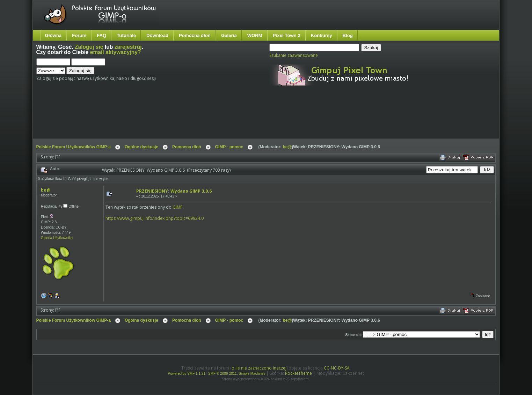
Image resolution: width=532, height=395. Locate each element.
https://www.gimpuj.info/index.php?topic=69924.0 (155, 218)
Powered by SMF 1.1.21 (187, 374)
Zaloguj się (89, 47)
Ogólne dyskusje (141, 147)
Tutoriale (126, 35)
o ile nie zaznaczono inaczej (259, 368)
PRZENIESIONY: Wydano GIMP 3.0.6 (174, 191)
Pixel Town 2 (287, 35)
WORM (255, 35)
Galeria (229, 35)
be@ (287, 147)
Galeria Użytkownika (57, 238)
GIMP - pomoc (229, 147)
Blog (348, 35)
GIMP (178, 207)
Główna (53, 35)
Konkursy (322, 35)
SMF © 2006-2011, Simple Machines (237, 374)
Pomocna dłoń (195, 35)
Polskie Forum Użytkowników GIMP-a (74, 147)
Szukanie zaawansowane (294, 55)
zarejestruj (128, 47)
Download (157, 35)
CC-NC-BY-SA (337, 368)
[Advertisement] (167, 118)
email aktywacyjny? (116, 52)
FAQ (101, 35)
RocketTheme (298, 373)
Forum (79, 35)
